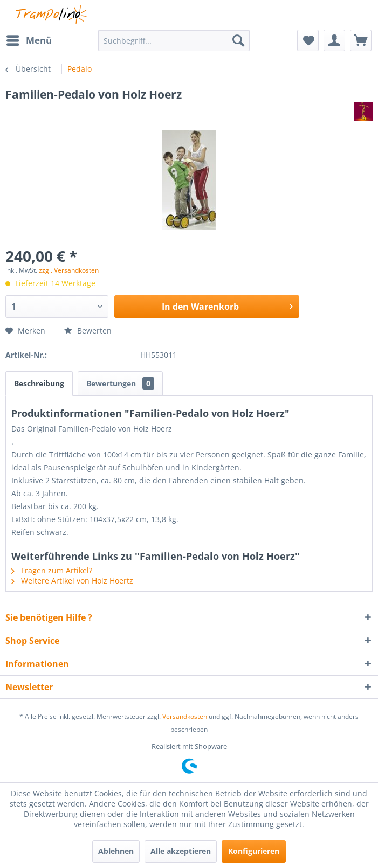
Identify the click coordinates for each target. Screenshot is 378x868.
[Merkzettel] (308, 40)
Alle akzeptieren (181, 851)
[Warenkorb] (361, 40)
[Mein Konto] (334, 40)
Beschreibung (39, 383)
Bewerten (88, 331)
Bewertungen (120, 383)
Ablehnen (116, 851)
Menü (29, 39)
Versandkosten (185, 716)
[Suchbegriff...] (174, 40)
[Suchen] (238, 40)
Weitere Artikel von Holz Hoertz (72, 581)
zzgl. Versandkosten (69, 270)
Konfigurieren (254, 851)
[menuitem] (29, 40)
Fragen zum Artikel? (52, 570)
